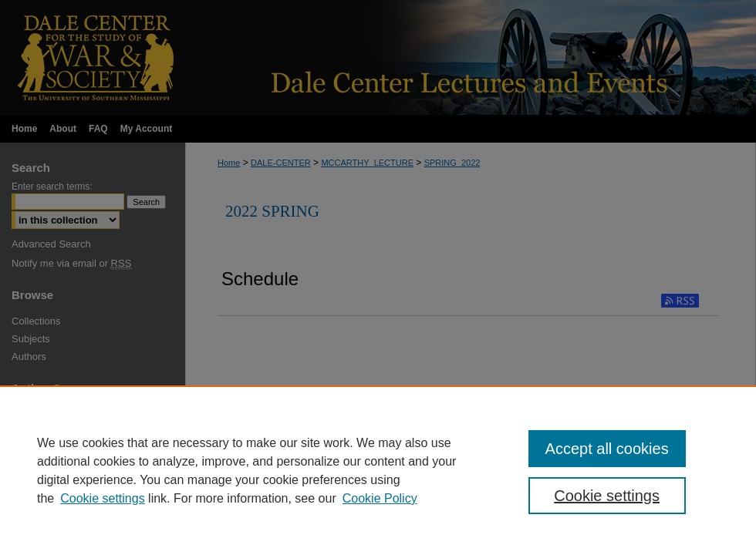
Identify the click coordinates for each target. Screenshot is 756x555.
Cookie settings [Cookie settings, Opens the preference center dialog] (607, 496)
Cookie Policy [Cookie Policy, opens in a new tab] (380, 498)
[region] (378, 470)
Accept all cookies (607, 449)
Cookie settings (102, 498)
